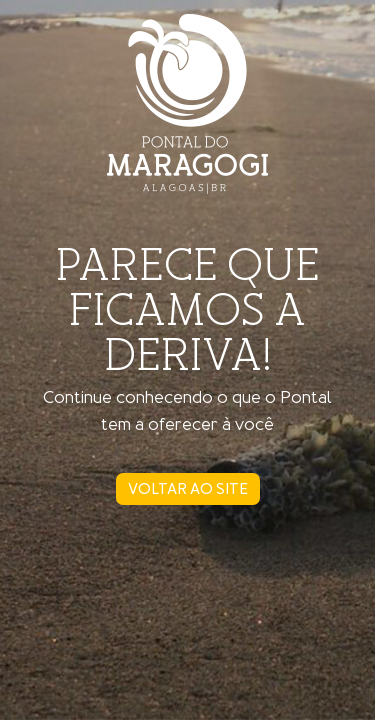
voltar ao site (188, 489)
